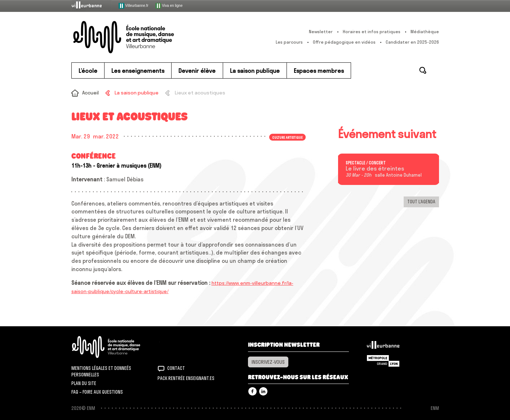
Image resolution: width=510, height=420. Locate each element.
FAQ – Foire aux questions (97, 392)
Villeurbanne (383, 347)
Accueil (90, 93)
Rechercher (423, 70)
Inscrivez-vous (268, 362)
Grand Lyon (383, 361)
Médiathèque (425, 32)
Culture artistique (287, 137)
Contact (176, 368)
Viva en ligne (169, 6)
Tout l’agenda (421, 202)
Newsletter (321, 32)
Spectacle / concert (366, 163)
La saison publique (137, 93)
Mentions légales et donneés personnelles (101, 371)
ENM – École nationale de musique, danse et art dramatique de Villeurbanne (138, 37)
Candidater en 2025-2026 (412, 42)
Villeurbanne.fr (134, 6)
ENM (116, 347)
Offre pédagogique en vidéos (344, 42)
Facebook (252, 391)
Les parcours (289, 42)
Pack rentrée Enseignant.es (186, 378)
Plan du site (84, 383)
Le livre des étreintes (375, 169)
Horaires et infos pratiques (372, 32)
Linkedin (263, 391)
